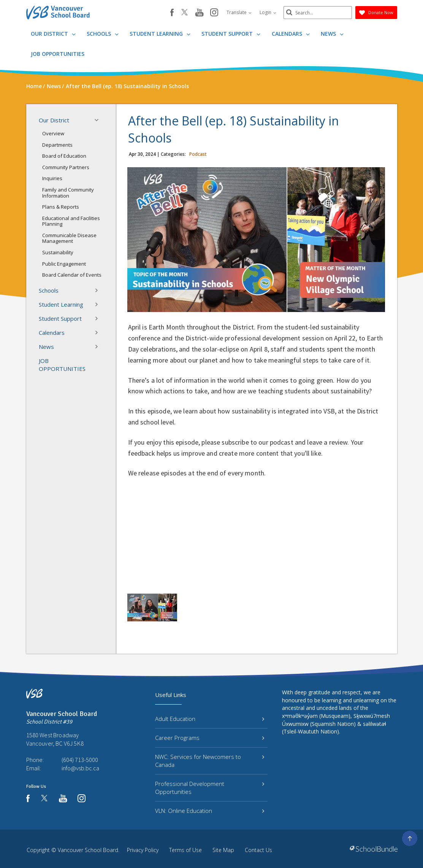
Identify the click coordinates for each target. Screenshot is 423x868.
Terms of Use (185, 850)
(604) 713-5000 (80, 760)
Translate (239, 12)
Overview (53, 133)
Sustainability (58, 252)
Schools (103, 34)
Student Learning (160, 34)
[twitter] (185, 13)
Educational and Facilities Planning (71, 221)
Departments (57, 145)
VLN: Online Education (210, 811)
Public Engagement (64, 264)
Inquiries (52, 178)
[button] (99, 120)
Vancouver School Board (88, 850)
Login (268, 12)
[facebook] (172, 13)
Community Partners (66, 167)
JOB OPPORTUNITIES (58, 54)
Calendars (291, 34)
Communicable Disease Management (69, 238)
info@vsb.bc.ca (80, 768)
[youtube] (199, 13)
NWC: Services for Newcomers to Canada (210, 761)
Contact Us (258, 850)
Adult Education (210, 719)
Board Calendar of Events (72, 275)
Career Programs (210, 738)
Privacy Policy (143, 850)
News (332, 34)
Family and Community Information (68, 193)
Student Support (231, 34)
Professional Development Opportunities (210, 788)
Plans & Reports (61, 207)
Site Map (223, 850)
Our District (53, 34)
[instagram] (214, 13)
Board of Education (64, 156)
